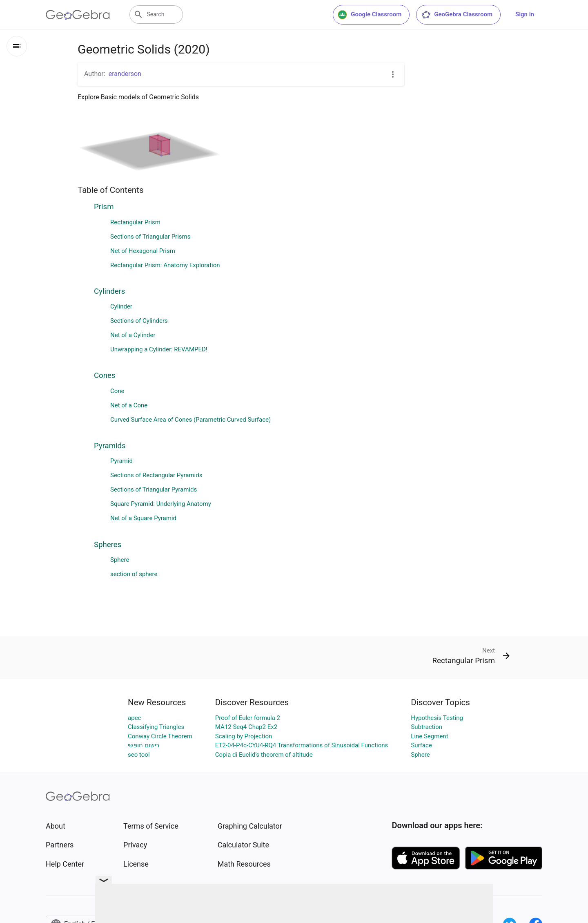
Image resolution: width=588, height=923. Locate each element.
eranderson (125, 74)
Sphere (120, 560)
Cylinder (121, 306)
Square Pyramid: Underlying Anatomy (161, 504)
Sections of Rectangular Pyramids (156, 475)
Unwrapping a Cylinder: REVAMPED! (159, 349)
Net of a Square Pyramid (143, 518)
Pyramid (121, 461)
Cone (117, 391)
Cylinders (109, 291)
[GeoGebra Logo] (78, 15)
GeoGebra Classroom (457, 15)
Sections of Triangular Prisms (150, 237)
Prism (104, 207)
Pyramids (110, 446)
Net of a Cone (129, 405)
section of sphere (134, 574)
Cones (105, 375)
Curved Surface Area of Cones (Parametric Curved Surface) (190, 420)
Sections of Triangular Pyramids (154, 489)
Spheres (108, 545)
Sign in (525, 14)
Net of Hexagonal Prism (143, 251)
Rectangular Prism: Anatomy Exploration (165, 265)
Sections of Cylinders (139, 321)
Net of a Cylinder (133, 335)
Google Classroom (370, 15)
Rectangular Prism (135, 222)
